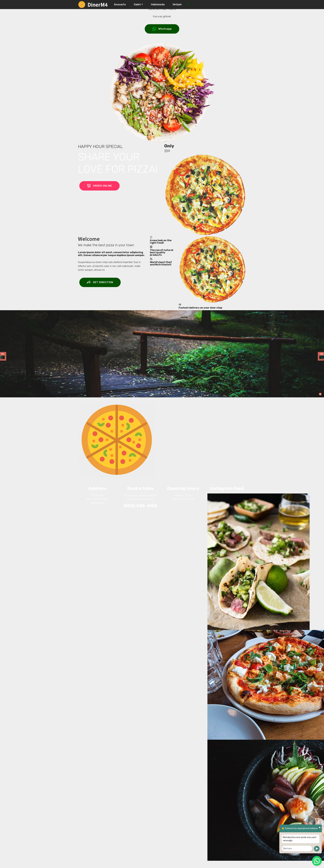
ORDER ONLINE (99, 186)
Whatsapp (162, 29)
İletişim (177, 4)
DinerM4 (98, 5)
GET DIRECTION (100, 282)
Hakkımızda (158, 4)
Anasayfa (120, 4)
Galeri (137, 4)
